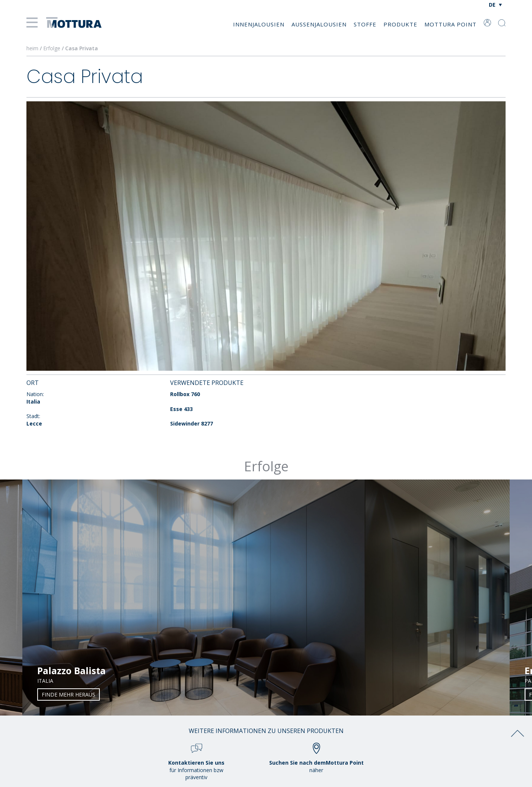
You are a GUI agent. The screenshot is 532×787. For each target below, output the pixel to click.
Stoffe (365, 24)
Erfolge (52, 48)
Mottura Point (450, 24)
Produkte (400, 24)
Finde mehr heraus (69, 694)
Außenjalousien (319, 24)
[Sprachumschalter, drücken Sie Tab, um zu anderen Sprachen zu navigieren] (495, 5)
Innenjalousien (259, 24)
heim (32, 48)
